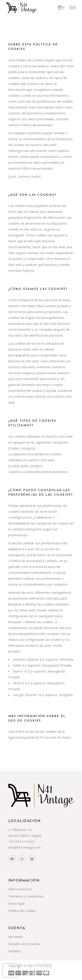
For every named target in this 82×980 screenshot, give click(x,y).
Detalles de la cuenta (24, 944)
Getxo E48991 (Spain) (25, 836)
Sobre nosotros (20, 889)
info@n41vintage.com (24, 847)
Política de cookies (22, 911)
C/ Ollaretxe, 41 (20, 830)
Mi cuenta (16, 937)
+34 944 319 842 (21, 841)
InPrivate (67, 659)
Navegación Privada (57, 665)
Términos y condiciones (26, 896)
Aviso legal (16, 903)
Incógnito (66, 695)
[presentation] (11, 970)
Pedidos (15, 951)
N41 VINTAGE (39, 965)
